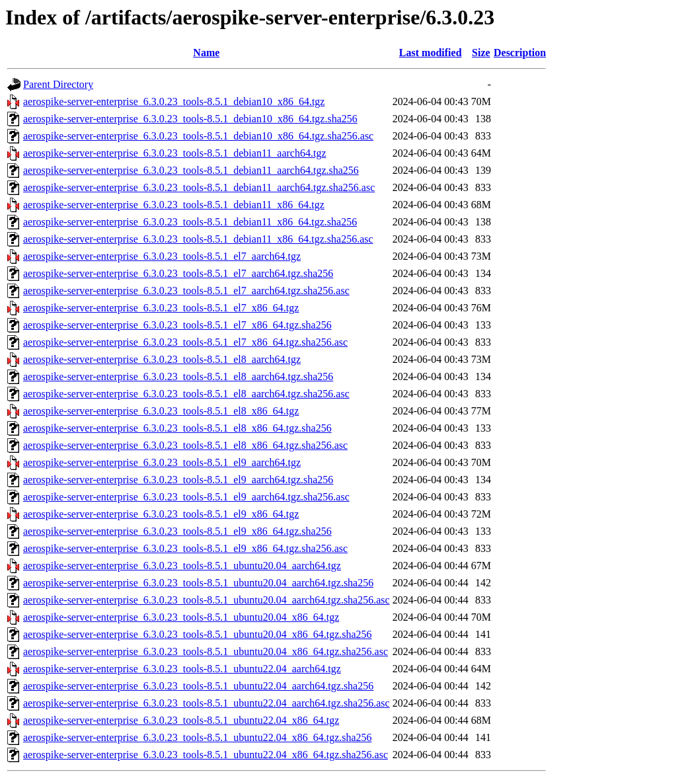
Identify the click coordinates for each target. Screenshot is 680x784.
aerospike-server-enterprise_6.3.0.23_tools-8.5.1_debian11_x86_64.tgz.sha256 (190, 222)
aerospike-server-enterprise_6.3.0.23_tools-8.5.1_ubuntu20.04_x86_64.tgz (181, 617)
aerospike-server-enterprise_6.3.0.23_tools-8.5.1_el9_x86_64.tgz (161, 514)
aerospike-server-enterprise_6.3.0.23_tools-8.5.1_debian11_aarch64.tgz (174, 153)
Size (481, 53)
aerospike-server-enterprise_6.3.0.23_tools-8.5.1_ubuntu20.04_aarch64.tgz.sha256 (198, 583)
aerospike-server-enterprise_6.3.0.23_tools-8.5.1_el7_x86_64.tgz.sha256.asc (185, 342)
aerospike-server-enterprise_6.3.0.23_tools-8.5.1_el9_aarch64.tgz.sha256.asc (186, 497)
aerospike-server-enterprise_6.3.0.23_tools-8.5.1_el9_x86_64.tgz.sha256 (177, 531)
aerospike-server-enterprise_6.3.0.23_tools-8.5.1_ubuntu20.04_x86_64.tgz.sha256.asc (206, 651)
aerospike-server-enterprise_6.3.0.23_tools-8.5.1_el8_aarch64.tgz (162, 359)
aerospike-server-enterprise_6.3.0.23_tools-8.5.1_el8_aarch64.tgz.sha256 (178, 376)
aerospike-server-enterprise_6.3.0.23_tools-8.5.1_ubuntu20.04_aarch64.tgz (182, 566)
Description (520, 53)
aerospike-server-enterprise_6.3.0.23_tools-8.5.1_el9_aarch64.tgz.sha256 (178, 480)
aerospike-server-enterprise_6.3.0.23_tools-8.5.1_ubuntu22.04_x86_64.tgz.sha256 (198, 737)
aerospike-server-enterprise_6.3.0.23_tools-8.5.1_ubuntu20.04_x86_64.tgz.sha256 (198, 634)
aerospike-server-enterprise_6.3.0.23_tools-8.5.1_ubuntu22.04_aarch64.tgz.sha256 (198, 686)
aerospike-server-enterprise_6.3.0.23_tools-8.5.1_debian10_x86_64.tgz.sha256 (190, 119)
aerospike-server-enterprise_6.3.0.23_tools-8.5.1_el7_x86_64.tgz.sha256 (177, 325)
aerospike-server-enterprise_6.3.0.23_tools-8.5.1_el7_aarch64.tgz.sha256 (178, 273)
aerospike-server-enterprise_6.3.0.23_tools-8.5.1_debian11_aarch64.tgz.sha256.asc (199, 187)
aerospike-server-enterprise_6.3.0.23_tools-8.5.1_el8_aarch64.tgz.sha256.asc (186, 394)
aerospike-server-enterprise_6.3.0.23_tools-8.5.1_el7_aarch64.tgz (162, 256)
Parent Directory (58, 84)
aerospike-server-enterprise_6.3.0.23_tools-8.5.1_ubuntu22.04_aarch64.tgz (182, 669)
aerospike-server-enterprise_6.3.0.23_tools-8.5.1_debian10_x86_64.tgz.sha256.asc (198, 136)
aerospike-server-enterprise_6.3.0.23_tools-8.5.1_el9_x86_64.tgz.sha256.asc (185, 548)
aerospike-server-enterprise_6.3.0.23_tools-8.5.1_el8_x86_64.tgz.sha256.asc (185, 445)
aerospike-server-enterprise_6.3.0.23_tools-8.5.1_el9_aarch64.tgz (162, 462)
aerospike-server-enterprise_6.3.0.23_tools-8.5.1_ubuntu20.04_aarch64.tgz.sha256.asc (207, 600)
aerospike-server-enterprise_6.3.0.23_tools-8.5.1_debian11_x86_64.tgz (174, 205)
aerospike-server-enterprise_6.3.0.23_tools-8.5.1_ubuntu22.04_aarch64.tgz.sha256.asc (207, 703)
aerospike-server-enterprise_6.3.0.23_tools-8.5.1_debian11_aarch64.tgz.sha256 (191, 170)
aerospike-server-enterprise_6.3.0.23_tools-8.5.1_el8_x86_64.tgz (161, 411)
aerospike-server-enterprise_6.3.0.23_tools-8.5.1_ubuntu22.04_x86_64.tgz (181, 720)
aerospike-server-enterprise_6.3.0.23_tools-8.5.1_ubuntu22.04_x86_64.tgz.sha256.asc (206, 755)
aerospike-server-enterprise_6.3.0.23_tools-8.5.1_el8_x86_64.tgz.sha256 (177, 428)
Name (206, 53)
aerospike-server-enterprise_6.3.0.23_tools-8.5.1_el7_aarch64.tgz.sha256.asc (186, 291)
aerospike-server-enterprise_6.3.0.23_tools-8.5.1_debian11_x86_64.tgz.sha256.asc (198, 239)
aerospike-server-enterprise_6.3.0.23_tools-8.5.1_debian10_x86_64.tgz (174, 101)
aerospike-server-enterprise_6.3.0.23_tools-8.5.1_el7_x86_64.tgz (161, 308)
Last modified (431, 53)
